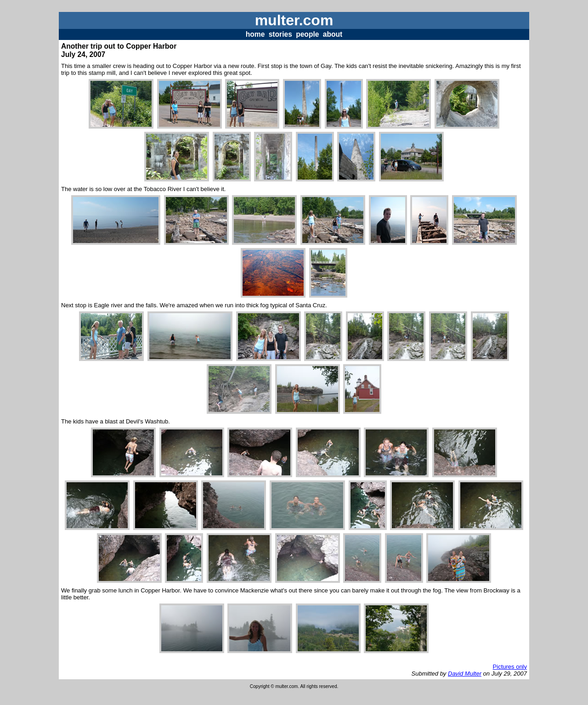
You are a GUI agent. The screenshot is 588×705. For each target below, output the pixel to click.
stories (280, 34)
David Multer (465, 674)
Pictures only (510, 667)
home (255, 34)
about (333, 34)
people (307, 34)
